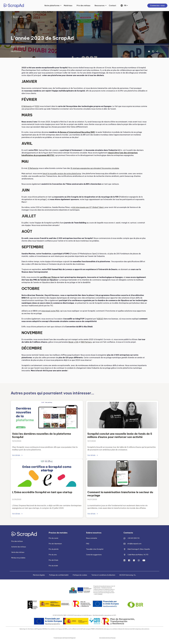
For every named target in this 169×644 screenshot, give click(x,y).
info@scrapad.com (134, 544)
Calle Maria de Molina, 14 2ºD (138, 555)
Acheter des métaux (19, 547)
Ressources (100, 5)
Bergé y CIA (73, 342)
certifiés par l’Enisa (48, 277)
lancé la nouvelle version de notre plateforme (62, 174)
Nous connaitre (92, 538)
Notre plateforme (52, 5)
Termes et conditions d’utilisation (103, 575)
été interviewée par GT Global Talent (88, 207)
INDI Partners (86, 342)
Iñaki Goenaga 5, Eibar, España (139, 549)
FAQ (88, 544)
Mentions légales (39, 575)
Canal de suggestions (94, 555)
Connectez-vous (157, 5)
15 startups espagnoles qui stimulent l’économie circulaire (95, 168)
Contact (112, 5)
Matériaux (68, 5)
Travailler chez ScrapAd (95, 549)
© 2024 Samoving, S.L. (128, 575)
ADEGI (100, 319)
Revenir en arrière (20, 17)
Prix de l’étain (53, 560)
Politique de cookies (80, 575)
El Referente (27, 106)
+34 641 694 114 (133, 538)
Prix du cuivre (53, 538)
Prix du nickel (53, 566)
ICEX (37, 106)
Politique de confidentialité (59, 575)
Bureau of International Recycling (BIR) (77, 132)
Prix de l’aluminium (55, 544)
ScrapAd (21, 47)
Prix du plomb (54, 549)
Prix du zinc (53, 555)
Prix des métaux (83, 5)
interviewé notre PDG (50, 311)
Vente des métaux (18, 552)
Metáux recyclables (18, 558)
